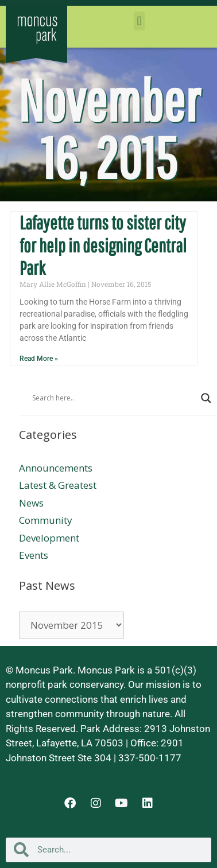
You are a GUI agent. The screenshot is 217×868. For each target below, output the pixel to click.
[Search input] (114, 398)
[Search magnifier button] (206, 398)
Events (34, 555)
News (31, 503)
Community (46, 520)
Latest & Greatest (58, 485)
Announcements (56, 468)
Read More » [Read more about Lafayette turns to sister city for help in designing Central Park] (39, 359)
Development (49, 538)
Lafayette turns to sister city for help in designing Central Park (103, 245)
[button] (139, 21)
